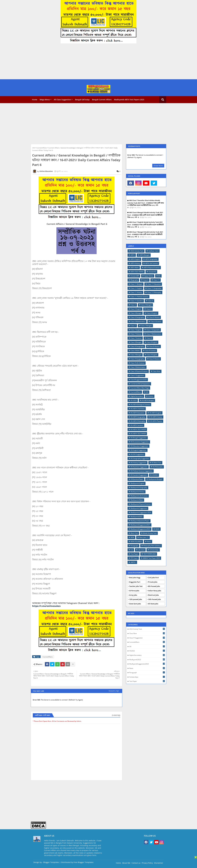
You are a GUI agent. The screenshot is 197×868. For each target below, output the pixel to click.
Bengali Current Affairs (102, 100)
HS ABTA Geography (138, 417)
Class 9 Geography (137, 359)
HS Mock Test (156, 463)
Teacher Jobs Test (136, 586)
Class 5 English (136, 309)
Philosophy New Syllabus (152, 546)
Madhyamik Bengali (155, 479)
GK (147, 392)
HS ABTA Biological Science (140, 405)
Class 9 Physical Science (139, 371)
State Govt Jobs (135, 604)
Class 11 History (136, 292)
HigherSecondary (137, 396)
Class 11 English (136, 288)
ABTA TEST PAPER (137, 272)
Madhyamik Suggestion (139, 508)
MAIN (157, 529)
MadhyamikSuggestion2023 (140, 529)
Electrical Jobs (153, 595)
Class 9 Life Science (138, 363)
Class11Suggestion (137, 375)
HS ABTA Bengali (148, 400)
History (151, 396)
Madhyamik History (137, 492)
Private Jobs (153, 582)
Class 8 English (152, 342)
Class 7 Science (136, 338)
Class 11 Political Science (139, 297)
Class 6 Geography (137, 317)
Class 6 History (154, 317)
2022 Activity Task (137, 251)
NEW (132, 537)
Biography (134, 280)
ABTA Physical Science (152, 268)
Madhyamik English (137, 483)
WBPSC (133, 562)
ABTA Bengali (145, 255)
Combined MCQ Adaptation (140, 384)
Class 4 (150, 301)
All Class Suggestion (62, 100)
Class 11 (156, 280)
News (149, 541)
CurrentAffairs (42, 148)
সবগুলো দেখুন (114, 691)
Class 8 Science (150, 351)
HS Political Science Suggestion (142, 471)
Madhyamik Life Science (139, 496)
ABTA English (135, 259)
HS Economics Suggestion (140, 442)
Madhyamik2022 (137, 517)
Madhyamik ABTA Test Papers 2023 (129, 100)
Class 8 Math (135, 351)
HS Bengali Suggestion (139, 438)
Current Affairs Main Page (140, 388)
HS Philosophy (158, 467)
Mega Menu (45, 100)
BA (159, 276)
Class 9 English (152, 355)
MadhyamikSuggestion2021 (140, 525)
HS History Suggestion (138, 463)
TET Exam (134, 558)
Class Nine (156, 371)
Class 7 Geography (153, 330)
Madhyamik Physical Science (141, 504)
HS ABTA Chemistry (138, 409)
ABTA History (135, 263)
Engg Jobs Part (135, 582)
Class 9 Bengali (136, 355)
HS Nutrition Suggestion (139, 467)
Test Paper (134, 554)
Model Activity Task (150, 533)
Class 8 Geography (137, 346)
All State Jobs (153, 604)
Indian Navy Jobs (155, 591)
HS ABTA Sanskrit (137, 425)
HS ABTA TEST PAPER (138, 429)
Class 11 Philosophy (154, 292)
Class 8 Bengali (136, 342)
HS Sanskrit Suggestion (139, 475)
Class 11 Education (154, 284)
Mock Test (134, 533)
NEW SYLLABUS (136, 541)
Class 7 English (136, 330)
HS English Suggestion (138, 450)
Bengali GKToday (82, 100)
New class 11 (144, 537)
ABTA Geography (151, 259)
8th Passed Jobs (154, 586)
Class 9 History (154, 359)
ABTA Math (135, 268)
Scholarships (154, 550)
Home (35, 100)
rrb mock (141, 550)
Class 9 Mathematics (138, 367)
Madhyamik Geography (139, 488)
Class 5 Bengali (146, 305)
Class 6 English (152, 313)
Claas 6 (146, 280)
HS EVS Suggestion (137, 454)
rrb (132, 550)
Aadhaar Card (153, 251)
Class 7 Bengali (146, 326)
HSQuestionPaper (137, 479)
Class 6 (149, 309)
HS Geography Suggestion (140, 458)
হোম (34, 148)
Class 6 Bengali (136, 313)
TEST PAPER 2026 (150, 554)
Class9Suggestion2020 (139, 380)
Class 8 (149, 338)
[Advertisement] (75, 62)
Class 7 (133, 326)
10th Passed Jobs (154, 599)
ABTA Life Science (152, 263)
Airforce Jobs (134, 591)
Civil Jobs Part (153, 578)
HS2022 (155, 475)
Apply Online (149, 276)
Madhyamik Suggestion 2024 (141, 512)
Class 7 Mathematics (154, 334)
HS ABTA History (156, 417)
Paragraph (134, 546)
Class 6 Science (156, 321)
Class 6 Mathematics (138, 321)
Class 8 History (154, 346)
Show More (158, 166)
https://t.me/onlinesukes (46, 606)
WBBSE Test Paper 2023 (151, 558)
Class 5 (133, 305)
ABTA (133, 255)
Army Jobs (133, 595)
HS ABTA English (155, 413)
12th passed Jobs (136, 599)
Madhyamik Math (137, 500)
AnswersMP (135, 276)
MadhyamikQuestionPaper (140, 521)
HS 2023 (134, 400)
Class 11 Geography (154, 288)
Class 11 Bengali (136, 284)
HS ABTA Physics (156, 421)
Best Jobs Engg (135, 578)
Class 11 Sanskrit (137, 301)
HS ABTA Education (137, 413)
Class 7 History (136, 334)
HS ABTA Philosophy (138, 421)
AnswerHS (152, 272)
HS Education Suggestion (139, 446)
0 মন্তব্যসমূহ (116, 715)
